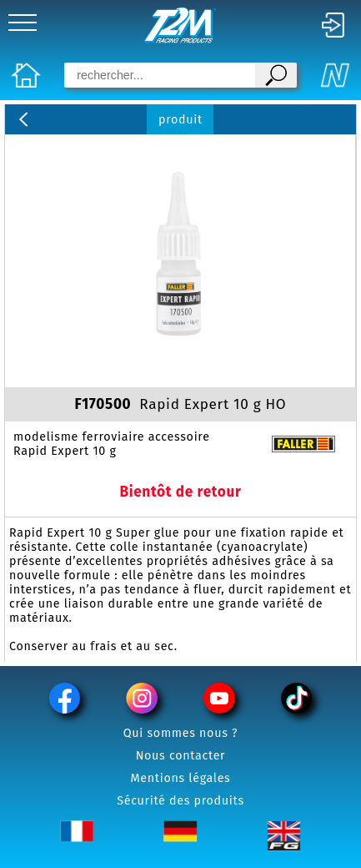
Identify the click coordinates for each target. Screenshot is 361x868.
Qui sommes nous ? (181, 733)
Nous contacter (181, 756)
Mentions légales (181, 778)
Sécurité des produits (180, 801)
